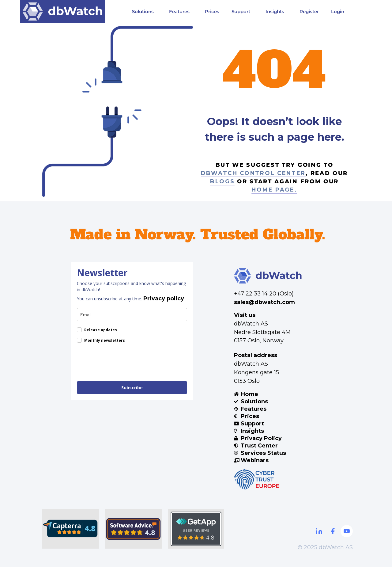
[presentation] (123, 363)
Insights (276, 11)
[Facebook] (333, 531)
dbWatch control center (253, 173)
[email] (132, 315)
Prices (212, 11)
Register (309, 11)
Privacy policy (164, 299)
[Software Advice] (133, 529)
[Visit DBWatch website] (62, 11)
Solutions (144, 11)
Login (338, 11)
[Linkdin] (319, 531)
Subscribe (132, 388)
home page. (274, 190)
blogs (222, 181)
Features (181, 11)
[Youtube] (347, 531)
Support (242, 11)
